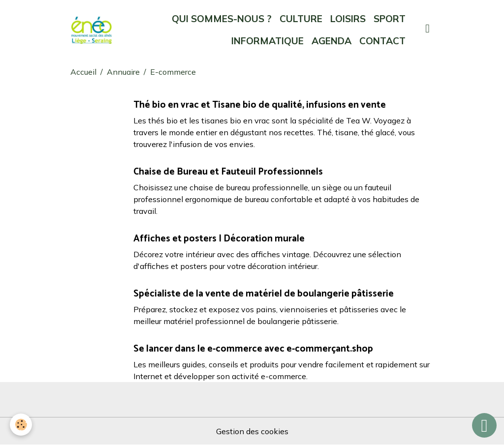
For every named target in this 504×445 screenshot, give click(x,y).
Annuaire (123, 72)
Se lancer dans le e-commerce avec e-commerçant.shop (253, 349)
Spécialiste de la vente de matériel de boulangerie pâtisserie (264, 294)
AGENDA (331, 41)
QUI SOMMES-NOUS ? (222, 19)
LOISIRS (348, 19)
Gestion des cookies (252, 431)
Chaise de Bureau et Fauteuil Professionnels (228, 172)
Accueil (83, 72)
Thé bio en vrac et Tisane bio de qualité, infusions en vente (260, 105)
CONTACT (382, 41)
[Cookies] (21, 425)
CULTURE (301, 19)
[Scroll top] (484, 425)
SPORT (390, 19)
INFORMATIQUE (268, 41)
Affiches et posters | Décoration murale (219, 239)
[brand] (92, 30)
